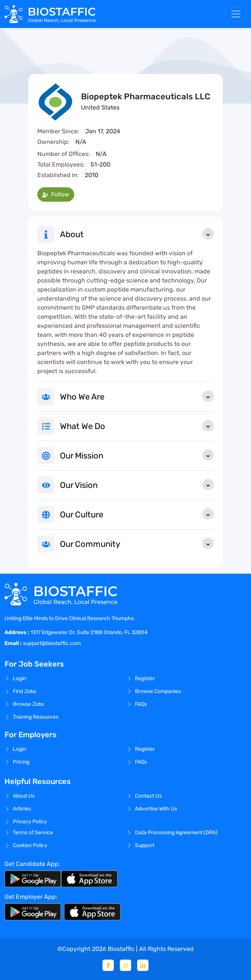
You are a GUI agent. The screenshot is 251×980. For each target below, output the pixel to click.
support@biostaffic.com (52, 643)
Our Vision (137, 485)
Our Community (137, 543)
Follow (56, 194)
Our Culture (137, 514)
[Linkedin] (143, 965)
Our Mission (137, 455)
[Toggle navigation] (236, 14)
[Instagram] (125, 965)
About (137, 234)
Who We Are (137, 396)
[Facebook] (108, 965)
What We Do (137, 426)
